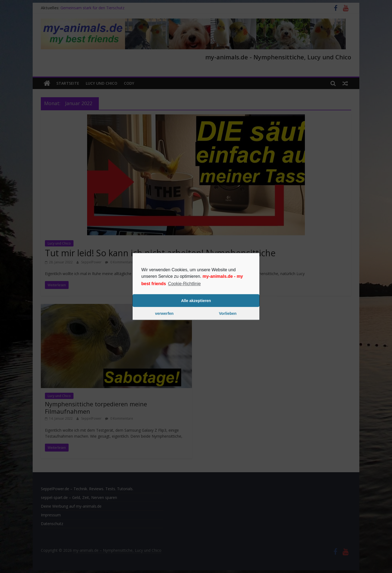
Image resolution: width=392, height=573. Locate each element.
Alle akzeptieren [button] (196, 301)
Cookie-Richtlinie (184, 284)
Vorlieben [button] (228, 313)
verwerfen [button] (164, 313)
